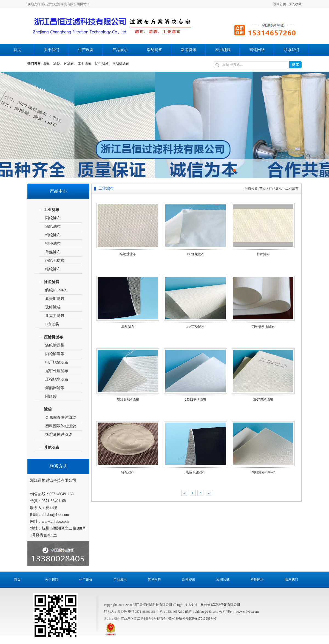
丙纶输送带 (55, 354)
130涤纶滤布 (195, 254)
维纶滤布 (53, 269)
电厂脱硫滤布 (57, 362)
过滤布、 (70, 64)
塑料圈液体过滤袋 (61, 426)
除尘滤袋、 (103, 64)
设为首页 (280, 4)
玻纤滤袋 (53, 307)
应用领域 (223, 50)
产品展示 (120, 50)
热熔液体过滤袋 (59, 435)
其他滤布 (52, 447)
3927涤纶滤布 (263, 400)
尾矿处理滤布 (57, 371)
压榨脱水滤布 (57, 379)
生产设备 (86, 50)
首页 (17, 50)
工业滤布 (52, 210)
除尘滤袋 (52, 282)
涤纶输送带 (55, 345)
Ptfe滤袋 (52, 324)
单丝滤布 (53, 252)
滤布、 (47, 64)
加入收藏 (295, 4)
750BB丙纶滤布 (128, 400)
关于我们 (52, 50)
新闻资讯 (189, 50)
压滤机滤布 (121, 64)
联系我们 (291, 50)
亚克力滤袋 (55, 316)
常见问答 (154, 50)
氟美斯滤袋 (55, 299)
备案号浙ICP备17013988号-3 (196, 618)
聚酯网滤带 (55, 388)
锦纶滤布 (53, 235)
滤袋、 (58, 64)
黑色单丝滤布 (195, 472)
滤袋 (48, 409)
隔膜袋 (51, 396)
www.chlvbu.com (247, 612)
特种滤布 (53, 244)
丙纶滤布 (53, 218)
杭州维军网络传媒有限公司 (220, 605)
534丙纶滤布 (195, 327)
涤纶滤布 (53, 227)
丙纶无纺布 (55, 261)
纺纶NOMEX (56, 290)
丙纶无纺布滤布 (263, 327)
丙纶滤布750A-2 (263, 472)
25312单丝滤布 (195, 400)
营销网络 (257, 50)
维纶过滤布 (128, 254)
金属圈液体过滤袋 (61, 417)
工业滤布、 (86, 64)
